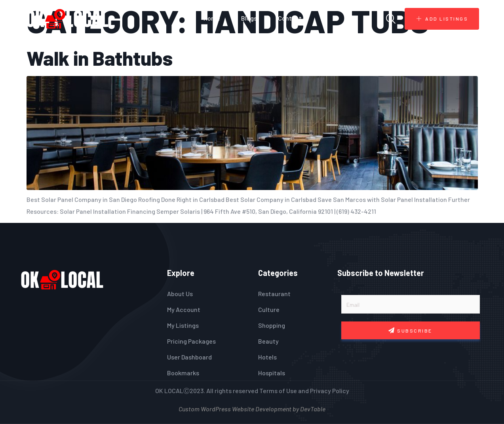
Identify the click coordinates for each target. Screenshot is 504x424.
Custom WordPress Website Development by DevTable (252, 408)
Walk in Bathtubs (100, 58)
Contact (290, 18)
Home (212, 18)
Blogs (249, 18)
